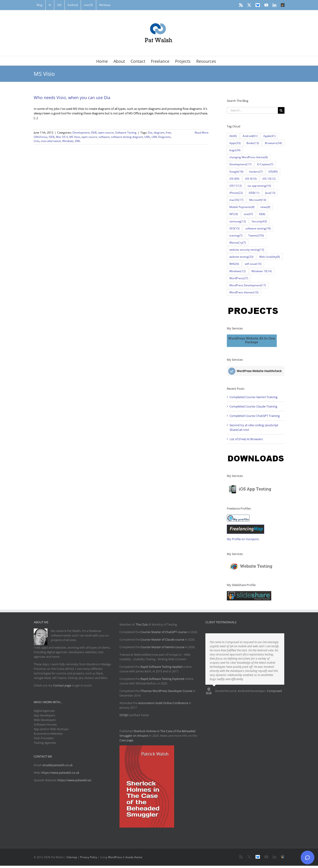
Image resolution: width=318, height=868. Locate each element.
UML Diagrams (161, 137)
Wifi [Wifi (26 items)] (234, 264)
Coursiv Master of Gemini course (163, 647)
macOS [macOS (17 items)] (236, 200)
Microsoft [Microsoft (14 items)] (258, 200)
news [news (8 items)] (265, 207)
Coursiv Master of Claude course (163, 639)
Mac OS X (62, 137)
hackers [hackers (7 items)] (256, 172)
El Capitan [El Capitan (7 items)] (265, 164)
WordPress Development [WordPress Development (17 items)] (248, 285)
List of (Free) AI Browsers (246, 439)
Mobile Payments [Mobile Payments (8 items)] (242, 207)
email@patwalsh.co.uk (58, 765)
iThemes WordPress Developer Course (166, 691)
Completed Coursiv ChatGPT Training (255, 416)
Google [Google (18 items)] (236, 172)
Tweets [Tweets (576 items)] (256, 235)
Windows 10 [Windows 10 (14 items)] (262, 271)
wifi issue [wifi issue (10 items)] (253, 264)
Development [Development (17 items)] (240, 164)
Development (81, 133)
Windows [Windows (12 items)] (238, 271)
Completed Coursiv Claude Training (253, 406)
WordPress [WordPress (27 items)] (239, 278)
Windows (68, 141)
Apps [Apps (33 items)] (235, 143)
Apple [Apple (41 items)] (269, 136)
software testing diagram (127, 137)
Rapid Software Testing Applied (161, 667)
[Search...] (252, 110)
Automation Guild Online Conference (163, 703)
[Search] (281, 110)
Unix (37, 141)
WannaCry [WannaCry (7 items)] (238, 243)
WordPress (115, 857)
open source (106, 133)
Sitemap (72, 857)
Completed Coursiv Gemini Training (253, 397)
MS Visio (75, 137)
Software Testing (126, 133)
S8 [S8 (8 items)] (262, 214)
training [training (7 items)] (236, 235)
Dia (150, 133)
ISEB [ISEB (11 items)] (254, 193)
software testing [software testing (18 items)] (258, 228)
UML (147, 137)
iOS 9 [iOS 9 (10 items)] (251, 179)
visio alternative (51, 141)
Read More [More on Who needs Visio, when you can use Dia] (202, 133)
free (168, 133)
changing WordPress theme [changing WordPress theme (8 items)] (249, 157)
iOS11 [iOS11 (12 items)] (236, 186)
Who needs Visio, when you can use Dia (72, 97)
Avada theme (134, 857)
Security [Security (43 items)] (259, 221)
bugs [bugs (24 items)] (235, 150)
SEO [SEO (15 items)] (234, 228)
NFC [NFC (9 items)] (234, 214)
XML (78, 141)
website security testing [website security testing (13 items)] (247, 250)
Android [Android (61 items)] (250, 136)
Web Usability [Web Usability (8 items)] (270, 257)
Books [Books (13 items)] (253, 143)
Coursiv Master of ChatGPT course (164, 632)
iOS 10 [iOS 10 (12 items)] (269, 179)
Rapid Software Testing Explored (162, 679)
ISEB (94, 133)
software (104, 137)
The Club (142, 624)
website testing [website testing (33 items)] (241, 257)
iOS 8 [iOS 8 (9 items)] (234, 179)
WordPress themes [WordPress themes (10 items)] (244, 292)
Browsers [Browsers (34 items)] (273, 143)
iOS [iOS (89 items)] (273, 172)
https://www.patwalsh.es (74, 780)
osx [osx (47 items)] (248, 214)
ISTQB (124, 715)
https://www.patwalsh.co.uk (60, 773)
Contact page (62, 685)
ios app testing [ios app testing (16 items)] (259, 186)
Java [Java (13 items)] (270, 193)
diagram (159, 133)
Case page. (127, 740)
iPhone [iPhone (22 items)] (236, 193)
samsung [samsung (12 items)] (238, 221)
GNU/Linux (41, 137)
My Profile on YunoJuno (243, 539)
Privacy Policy (89, 857)
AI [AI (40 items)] (233, 136)
